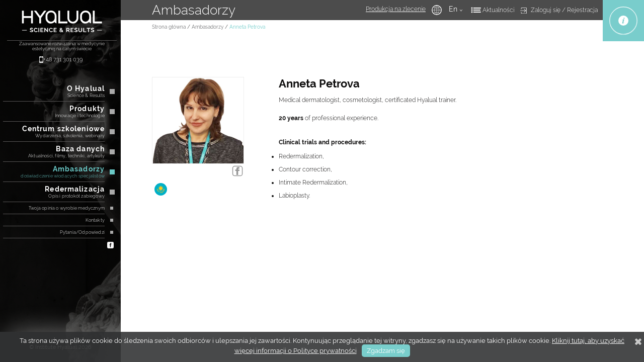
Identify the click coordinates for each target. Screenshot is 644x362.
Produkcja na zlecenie (396, 9)
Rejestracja (582, 10)
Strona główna (169, 27)
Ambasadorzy (208, 27)
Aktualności (498, 10)
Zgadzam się (386, 351)
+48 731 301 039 (63, 60)
